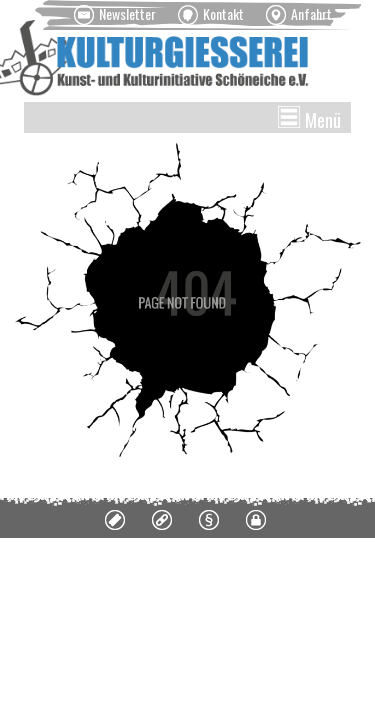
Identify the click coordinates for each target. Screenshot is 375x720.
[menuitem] (115, 15)
